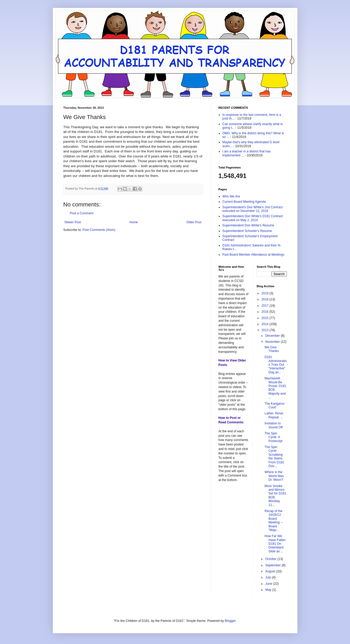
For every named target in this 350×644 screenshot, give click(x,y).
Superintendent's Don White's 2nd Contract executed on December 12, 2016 (253, 209)
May (269, 590)
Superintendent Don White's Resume (248, 225)
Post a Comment (82, 213)
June (269, 584)
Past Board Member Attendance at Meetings (253, 255)
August (271, 571)
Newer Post (73, 222)
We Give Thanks (272, 349)
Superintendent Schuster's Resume (247, 231)
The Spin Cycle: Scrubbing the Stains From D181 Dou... (274, 457)
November (273, 342)
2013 (266, 330)
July (269, 577)
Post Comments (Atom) (99, 230)
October (271, 559)
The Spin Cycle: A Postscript (273, 437)
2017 (266, 306)
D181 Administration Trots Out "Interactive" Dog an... (276, 365)
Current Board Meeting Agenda (244, 202)
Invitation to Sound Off (274, 425)
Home (134, 222)
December (273, 336)
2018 (266, 299)
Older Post (194, 222)
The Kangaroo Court (275, 405)
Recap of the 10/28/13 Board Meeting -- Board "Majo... (274, 521)
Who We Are (231, 196)
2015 (266, 318)
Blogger (230, 621)
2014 (266, 324)
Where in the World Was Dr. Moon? (274, 476)
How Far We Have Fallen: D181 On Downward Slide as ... (275, 544)
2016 (266, 312)
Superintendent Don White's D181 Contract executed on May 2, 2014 (253, 218)
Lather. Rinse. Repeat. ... (274, 415)
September (273, 565)
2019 (266, 293)
